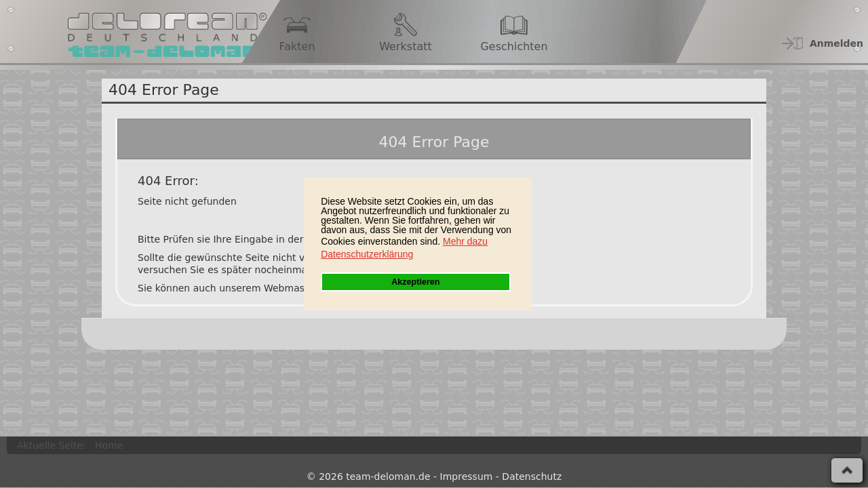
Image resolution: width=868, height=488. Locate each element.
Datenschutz (532, 476)
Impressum (467, 476)
